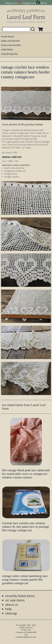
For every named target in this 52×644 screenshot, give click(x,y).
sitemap (11, 613)
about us (12, 605)
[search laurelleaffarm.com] (33, 29)
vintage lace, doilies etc (15, 171)
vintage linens (11, 174)
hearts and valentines (14, 168)
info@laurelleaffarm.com (26, 637)
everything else (9, 54)
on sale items (15, 600)
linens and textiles (11, 45)
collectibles (7, 49)
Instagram (27, 3)
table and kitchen (11, 41)
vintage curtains (12, 177)
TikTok (44, 3)
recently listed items (20, 596)
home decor (8, 36)
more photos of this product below (22, 124)
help (8, 609)
